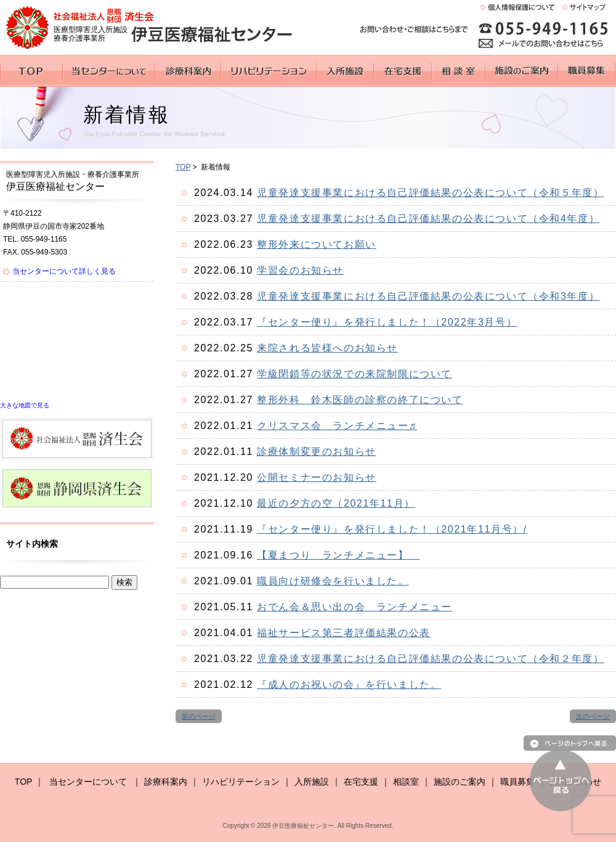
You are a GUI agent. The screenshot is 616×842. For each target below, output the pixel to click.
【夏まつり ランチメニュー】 (338, 555)
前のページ (199, 716)
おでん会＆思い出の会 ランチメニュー (355, 607)
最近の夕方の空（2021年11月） (336, 503)
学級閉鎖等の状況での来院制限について (355, 374)
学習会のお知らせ (300, 270)
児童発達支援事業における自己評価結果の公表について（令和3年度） (428, 296)
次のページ (593, 716)
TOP (183, 167)
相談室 (406, 782)
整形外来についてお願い (317, 244)
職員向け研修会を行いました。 (333, 581)
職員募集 (517, 782)
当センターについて (88, 782)
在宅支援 (361, 782)
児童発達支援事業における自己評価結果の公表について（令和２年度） (430, 659)
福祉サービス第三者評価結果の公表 (344, 633)
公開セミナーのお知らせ (317, 477)
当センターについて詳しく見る (64, 271)
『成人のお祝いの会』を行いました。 (349, 685)
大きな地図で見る (25, 405)
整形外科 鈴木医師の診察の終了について (360, 400)
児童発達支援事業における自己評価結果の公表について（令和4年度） (428, 219)
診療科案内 (166, 782)
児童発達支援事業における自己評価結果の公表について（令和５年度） (430, 193)
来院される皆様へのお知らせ (327, 348)
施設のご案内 (460, 782)
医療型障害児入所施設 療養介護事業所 (91, 34)
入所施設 (312, 782)
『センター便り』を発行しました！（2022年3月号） (387, 322)
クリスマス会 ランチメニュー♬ (337, 426)
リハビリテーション (241, 782)
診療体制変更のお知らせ (317, 452)
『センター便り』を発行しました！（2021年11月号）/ (392, 529)
